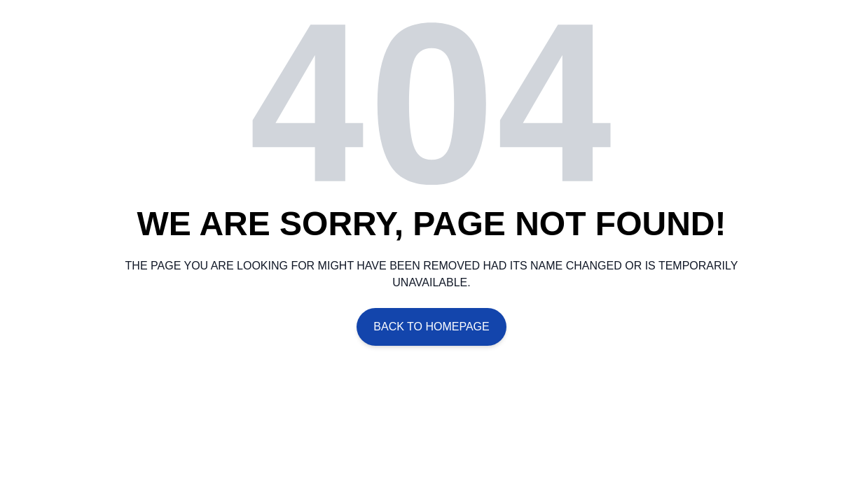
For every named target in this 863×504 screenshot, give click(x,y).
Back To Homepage (431, 327)
